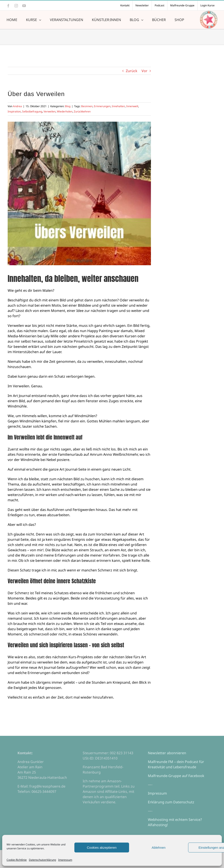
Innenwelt (132, 106)
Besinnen (87, 106)
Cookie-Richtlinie (17, 860)
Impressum (65, 860)
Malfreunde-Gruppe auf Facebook (176, 776)
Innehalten (118, 106)
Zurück (132, 71)
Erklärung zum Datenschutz (171, 802)
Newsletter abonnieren (167, 753)
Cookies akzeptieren (102, 848)
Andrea (17, 106)
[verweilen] (79, 193)
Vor (144, 71)
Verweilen (50, 111)
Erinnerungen (102, 106)
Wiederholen (65, 111)
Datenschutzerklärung (42, 860)
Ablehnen (158, 848)
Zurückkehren (82, 111)
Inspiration (14, 111)
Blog (68, 106)
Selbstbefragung (32, 111)
